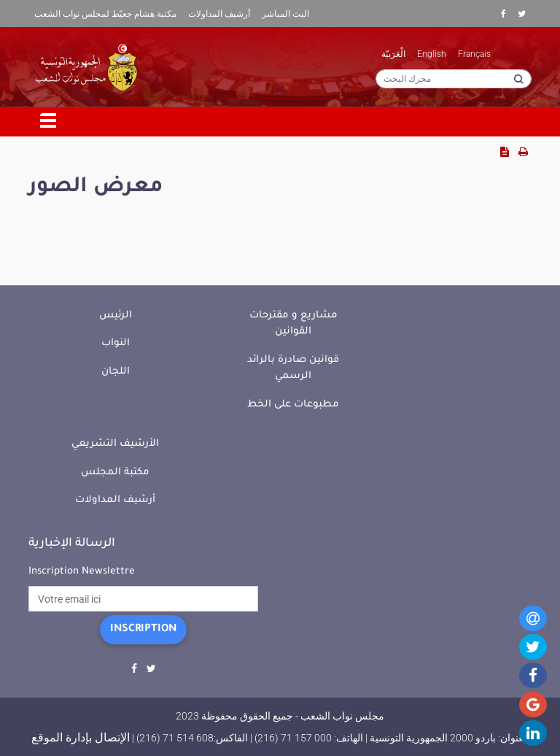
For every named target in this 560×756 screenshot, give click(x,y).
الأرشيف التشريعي (115, 444)
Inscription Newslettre (82, 572)
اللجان (116, 372)
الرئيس (116, 316)
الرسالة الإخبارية (72, 544)
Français (474, 54)
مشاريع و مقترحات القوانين (293, 324)
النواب (116, 343)
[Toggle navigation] (49, 122)
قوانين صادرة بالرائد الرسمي (293, 369)
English (432, 54)
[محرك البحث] (454, 79)
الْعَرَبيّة (393, 54)
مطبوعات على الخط (293, 405)
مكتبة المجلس (115, 472)
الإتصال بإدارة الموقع (81, 737)
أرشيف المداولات (219, 14)
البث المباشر (285, 14)
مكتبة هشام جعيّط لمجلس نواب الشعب (105, 14)
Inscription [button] (143, 630)
